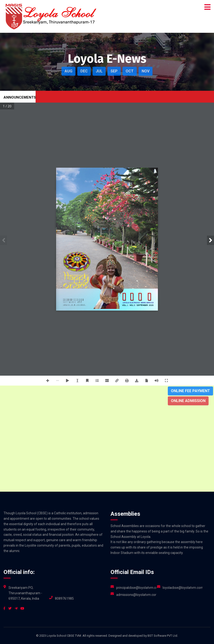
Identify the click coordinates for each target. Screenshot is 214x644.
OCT (130, 71)
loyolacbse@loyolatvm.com (183, 588)
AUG (68, 71)
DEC (84, 71)
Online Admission (188, 401)
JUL (99, 71)
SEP (114, 71)
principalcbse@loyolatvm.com (136, 588)
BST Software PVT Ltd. (163, 636)
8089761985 (64, 598)
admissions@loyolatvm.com (136, 595)
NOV (146, 71)
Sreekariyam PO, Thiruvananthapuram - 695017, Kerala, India (25, 593)
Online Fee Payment (190, 391)
